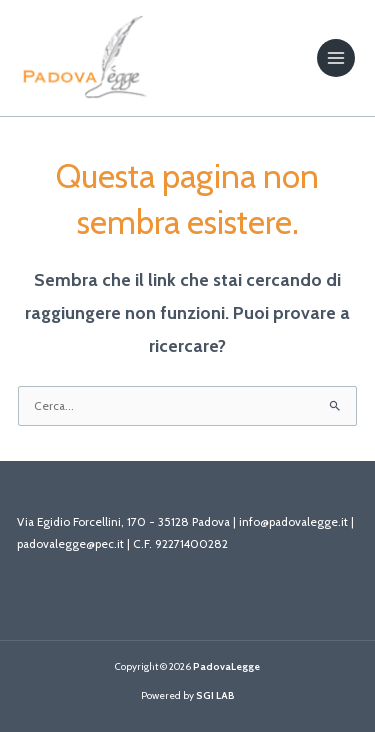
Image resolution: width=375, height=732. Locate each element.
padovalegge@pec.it (70, 544)
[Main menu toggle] (336, 58)
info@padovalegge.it (293, 522)
